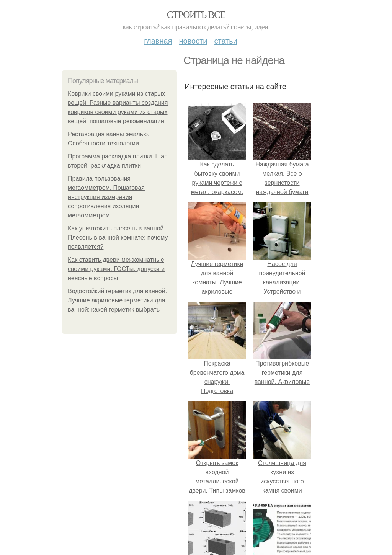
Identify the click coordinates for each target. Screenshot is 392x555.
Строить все (196, 15)
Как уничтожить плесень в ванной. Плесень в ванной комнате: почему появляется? (118, 238)
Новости (193, 41)
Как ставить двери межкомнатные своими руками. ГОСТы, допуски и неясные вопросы (116, 269)
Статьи (225, 41)
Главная (158, 41)
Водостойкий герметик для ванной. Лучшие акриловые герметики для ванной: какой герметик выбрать (117, 300)
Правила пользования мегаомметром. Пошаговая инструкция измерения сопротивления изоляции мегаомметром (106, 197)
